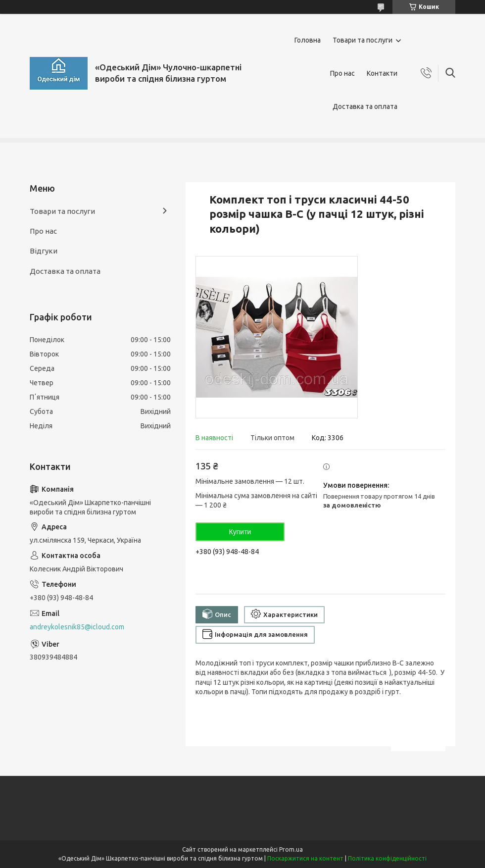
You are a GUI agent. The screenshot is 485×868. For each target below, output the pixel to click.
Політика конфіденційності (387, 858)
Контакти (382, 73)
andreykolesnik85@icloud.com (77, 627)
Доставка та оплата (365, 106)
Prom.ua (291, 849)
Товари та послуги (363, 40)
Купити (240, 532)
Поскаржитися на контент (305, 858)
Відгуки (44, 251)
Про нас (342, 73)
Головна (308, 40)
